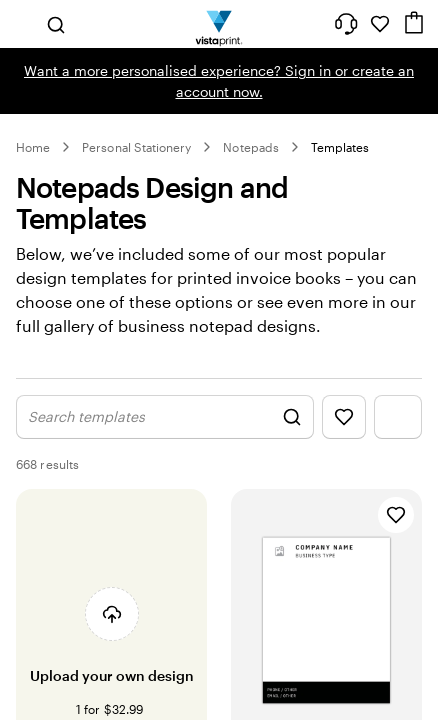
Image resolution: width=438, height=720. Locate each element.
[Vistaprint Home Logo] (219, 24)
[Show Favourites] (344, 417)
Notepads (250, 147)
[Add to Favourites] (396, 515)
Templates (340, 147)
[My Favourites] (380, 24)
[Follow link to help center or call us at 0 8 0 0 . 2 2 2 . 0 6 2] (346, 24)
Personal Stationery (136, 147)
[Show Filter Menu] (398, 417)
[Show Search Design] (165, 417)
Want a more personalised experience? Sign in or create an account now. (219, 81)
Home (33, 147)
